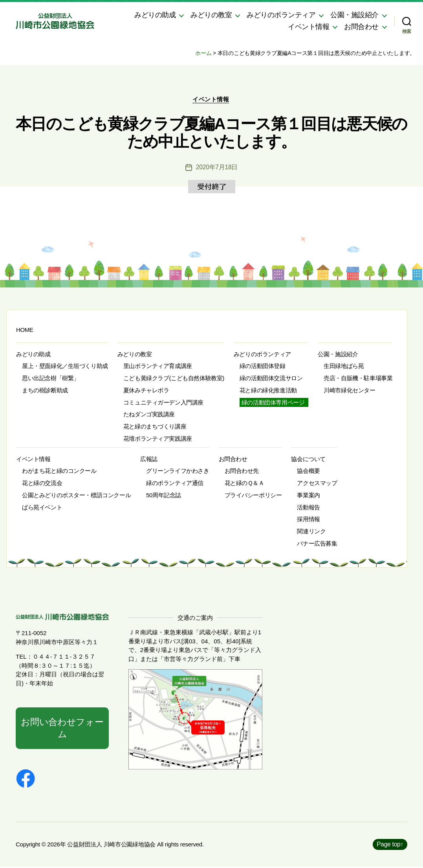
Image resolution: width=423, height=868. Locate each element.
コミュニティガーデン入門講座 (163, 403)
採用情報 (308, 520)
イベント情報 (309, 27)
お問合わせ (361, 27)
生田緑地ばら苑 (344, 367)
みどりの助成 (155, 15)
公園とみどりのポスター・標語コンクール (76, 496)
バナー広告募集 (317, 544)
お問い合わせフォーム (62, 729)
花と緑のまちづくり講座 (155, 427)
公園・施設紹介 (354, 15)
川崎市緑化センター (349, 391)
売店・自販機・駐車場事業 (358, 379)
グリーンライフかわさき (178, 472)
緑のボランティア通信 (175, 484)
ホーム (203, 53)
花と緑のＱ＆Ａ (244, 484)
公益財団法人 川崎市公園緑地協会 (111, 845)
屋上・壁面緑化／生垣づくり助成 (65, 367)
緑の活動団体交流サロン (271, 379)
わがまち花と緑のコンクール (59, 472)
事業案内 (308, 496)
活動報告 (308, 508)
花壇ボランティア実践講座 (158, 439)
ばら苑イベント (42, 508)
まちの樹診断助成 (45, 391)
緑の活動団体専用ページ (273, 403)
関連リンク (311, 532)
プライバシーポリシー (253, 496)
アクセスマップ (317, 484)
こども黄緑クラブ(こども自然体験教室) (174, 379)
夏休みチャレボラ (146, 391)
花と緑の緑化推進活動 (268, 391)
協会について (308, 460)
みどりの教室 (211, 15)
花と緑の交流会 (42, 484)
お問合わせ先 (242, 472)
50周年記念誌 (164, 496)
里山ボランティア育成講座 (158, 367)
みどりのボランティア (281, 15)
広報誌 (149, 460)
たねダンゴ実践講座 (149, 415)
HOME (25, 331)
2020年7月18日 (217, 168)
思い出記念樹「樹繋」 (51, 379)
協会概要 (308, 472)
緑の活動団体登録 (263, 367)
